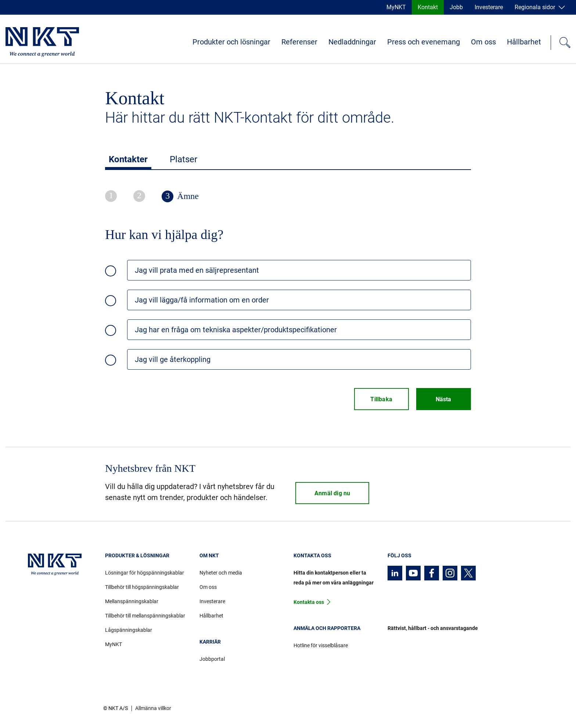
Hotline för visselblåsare (321, 645)
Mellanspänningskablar (132, 601)
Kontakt (428, 7)
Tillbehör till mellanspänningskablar (145, 616)
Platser (183, 159)
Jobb (456, 7)
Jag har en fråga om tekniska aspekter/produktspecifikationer (236, 330)
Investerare (489, 7)
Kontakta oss (309, 602)
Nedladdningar (352, 42)
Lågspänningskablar (129, 630)
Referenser (299, 42)
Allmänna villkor (153, 708)
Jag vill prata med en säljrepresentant (197, 270)
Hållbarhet (524, 42)
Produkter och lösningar (231, 42)
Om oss (483, 42)
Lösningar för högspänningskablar (145, 573)
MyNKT (396, 7)
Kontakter (128, 159)
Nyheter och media (221, 573)
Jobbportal (212, 659)
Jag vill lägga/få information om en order (202, 300)
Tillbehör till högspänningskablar (142, 587)
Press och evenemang (424, 42)
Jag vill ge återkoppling (173, 359)
